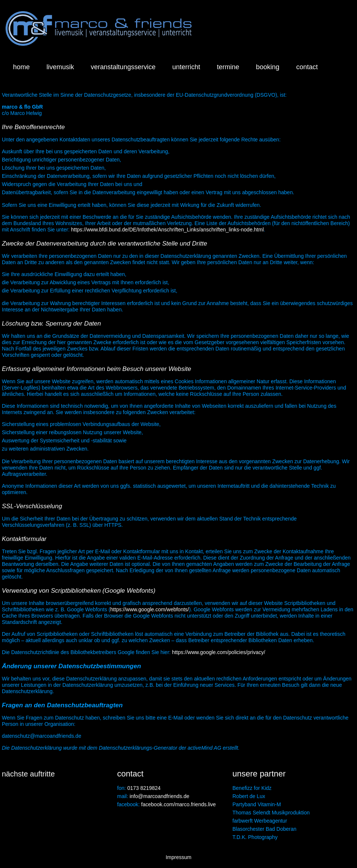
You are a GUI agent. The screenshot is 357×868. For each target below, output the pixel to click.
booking (268, 67)
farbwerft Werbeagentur (260, 821)
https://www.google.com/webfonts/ (150, 609)
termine (228, 67)
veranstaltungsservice (123, 67)
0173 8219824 (144, 788)
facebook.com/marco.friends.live (179, 804)
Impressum (178, 857)
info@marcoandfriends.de (159, 796)
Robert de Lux (249, 796)
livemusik (60, 67)
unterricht (186, 67)
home (21, 67)
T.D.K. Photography (255, 837)
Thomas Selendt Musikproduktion (271, 813)
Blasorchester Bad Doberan (264, 829)
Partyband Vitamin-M (257, 804)
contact (307, 67)
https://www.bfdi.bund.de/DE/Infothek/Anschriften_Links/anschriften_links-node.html (167, 230)
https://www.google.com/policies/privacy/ (219, 652)
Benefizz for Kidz (252, 788)
